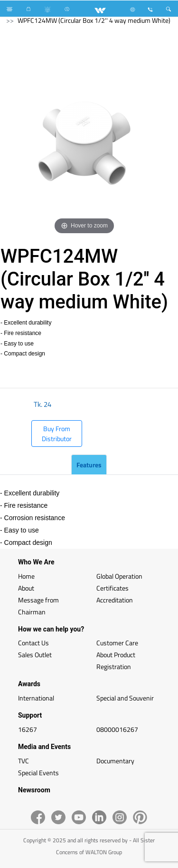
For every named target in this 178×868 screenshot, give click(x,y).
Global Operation (119, 576)
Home (26, 576)
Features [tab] (89, 465)
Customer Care (117, 643)
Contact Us (33, 643)
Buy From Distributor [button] (57, 434)
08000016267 (117, 729)
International (36, 698)
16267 (28, 729)
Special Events (38, 773)
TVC (23, 761)
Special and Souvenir (125, 698)
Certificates (112, 588)
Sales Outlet (35, 655)
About (26, 588)
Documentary (115, 761)
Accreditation (115, 600)
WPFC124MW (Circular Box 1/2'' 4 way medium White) (94, 20)
